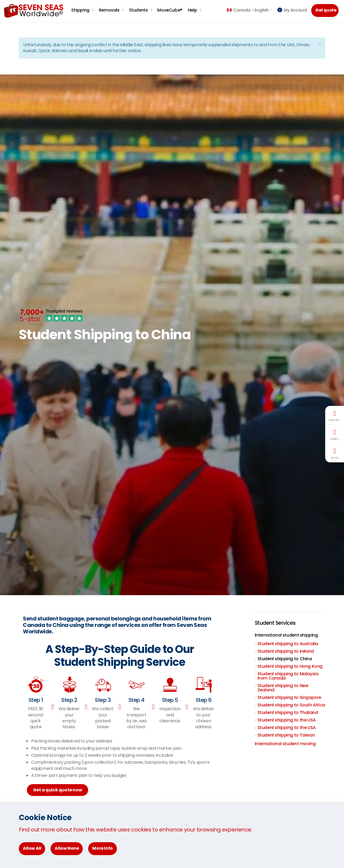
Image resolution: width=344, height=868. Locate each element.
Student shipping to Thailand (288, 712)
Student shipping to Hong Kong (290, 666)
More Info (102, 848)
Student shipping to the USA (287, 720)
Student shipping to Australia (288, 644)
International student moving (285, 744)
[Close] (320, 44)
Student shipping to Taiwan (286, 735)
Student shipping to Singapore (289, 697)
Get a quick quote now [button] (58, 790)
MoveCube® (170, 10)
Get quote (326, 10)
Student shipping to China (285, 659)
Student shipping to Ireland (286, 651)
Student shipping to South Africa (291, 705)
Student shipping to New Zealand (283, 688)
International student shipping (286, 635)
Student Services (276, 623)
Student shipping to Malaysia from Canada (288, 676)
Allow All (32, 848)
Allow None (67, 848)
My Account (292, 10)
